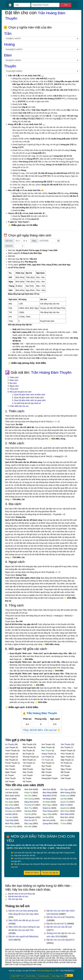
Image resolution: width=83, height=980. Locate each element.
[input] (47, 241)
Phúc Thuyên (66, 754)
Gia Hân (64, 799)
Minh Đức (65, 817)
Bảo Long (29, 824)
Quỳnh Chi (65, 802)
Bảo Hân (28, 827)
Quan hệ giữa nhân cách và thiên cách (30, 395)
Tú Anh (64, 824)
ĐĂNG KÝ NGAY (32, 873)
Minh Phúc (10, 824)
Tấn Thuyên (28, 763)
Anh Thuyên (47, 744)
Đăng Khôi (29, 802)
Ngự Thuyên (47, 769)
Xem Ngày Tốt (58, 976)
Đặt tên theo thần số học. (18, 896)
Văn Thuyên (66, 744)
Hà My (46, 817)
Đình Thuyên (28, 760)
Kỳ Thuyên (10, 775)
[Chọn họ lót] (42, 49)
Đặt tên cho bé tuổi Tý (57, 924)
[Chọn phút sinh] (25, 241)
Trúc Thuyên (47, 763)
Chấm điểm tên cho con (19, 406)
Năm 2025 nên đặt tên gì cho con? (24, 920)
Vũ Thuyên (65, 763)
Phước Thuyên (12, 763)
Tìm (66, 5)
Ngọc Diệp (47, 814)
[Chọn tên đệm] (42, 60)
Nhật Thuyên (28, 747)
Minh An (64, 820)
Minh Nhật (65, 814)
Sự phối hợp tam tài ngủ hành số (27, 403)
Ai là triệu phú (44, 976)
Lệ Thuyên (65, 775)
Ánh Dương (29, 799)
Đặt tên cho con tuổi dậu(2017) (61, 940)
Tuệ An (8, 799)
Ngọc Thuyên (66, 757)
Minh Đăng (47, 793)
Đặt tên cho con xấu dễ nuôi (59, 927)
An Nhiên (47, 802)
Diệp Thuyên (66, 760)
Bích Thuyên (11, 757)
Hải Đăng (47, 799)
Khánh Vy (29, 793)
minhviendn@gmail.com (46, 971)
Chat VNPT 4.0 (17, 976)
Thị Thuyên (46, 760)
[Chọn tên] (42, 71)
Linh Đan (9, 793)
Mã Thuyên (65, 772)
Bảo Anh (46, 820)
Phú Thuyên (66, 766)
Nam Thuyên (28, 772)
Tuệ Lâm (9, 817)
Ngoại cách (14, 386)
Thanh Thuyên (11, 751)
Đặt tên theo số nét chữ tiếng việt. (22, 894)
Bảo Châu (10, 805)
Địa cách (13, 383)
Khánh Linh (65, 796)
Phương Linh (11, 811)
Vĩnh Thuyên (11, 754)
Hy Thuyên (27, 778)
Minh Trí (64, 805)
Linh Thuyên (28, 775)
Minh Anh (47, 789)
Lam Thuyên (11, 747)
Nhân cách (14, 380)
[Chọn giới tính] (19, 246)
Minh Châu (10, 789)
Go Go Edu (31, 976)
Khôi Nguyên (30, 817)
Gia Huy (28, 811)
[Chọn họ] (42, 39)
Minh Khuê (65, 811)
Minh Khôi (29, 789)
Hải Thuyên (10, 782)
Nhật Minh (47, 796)
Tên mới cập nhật (15, 899)
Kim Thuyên (66, 747)
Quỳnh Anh (65, 808)
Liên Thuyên (46, 775)
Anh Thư (28, 796)
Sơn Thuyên (10, 766)
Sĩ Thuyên (27, 766)
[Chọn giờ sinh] (18, 241)
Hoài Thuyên (66, 778)
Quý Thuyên (46, 766)
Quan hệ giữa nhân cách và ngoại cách (30, 400)
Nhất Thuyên (28, 769)
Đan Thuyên (47, 751)
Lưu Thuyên (47, 757)
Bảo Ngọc (65, 789)
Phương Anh (30, 805)
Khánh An (47, 808)
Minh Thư (29, 808)
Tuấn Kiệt (9, 820)
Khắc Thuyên (11, 778)
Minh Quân (10, 796)
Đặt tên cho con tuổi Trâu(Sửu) (61, 917)
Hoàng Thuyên (48, 754)
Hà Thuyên (27, 782)
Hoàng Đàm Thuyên (50, 778)
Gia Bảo (9, 814)
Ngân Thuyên (11, 772)
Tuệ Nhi (28, 814)
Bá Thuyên (27, 754)
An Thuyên (10, 744)
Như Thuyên (10, 769)
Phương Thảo (11, 827)
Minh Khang (65, 793)
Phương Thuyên (30, 757)
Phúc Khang (48, 811)
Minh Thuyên (47, 747)
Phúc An (28, 820)
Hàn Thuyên (10, 760)
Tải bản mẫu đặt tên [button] (50, 873)
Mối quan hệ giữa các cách (21, 392)
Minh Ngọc (47, 805)
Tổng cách (14, 389)
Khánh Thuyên (67, 751)
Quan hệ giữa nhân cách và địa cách (29, 398)
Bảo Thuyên (28, 744)
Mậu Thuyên (47, 772)
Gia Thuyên (28, 751)
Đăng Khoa (10, 808)
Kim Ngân (9, 802)
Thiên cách (14, 377)
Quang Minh (48, 824)
